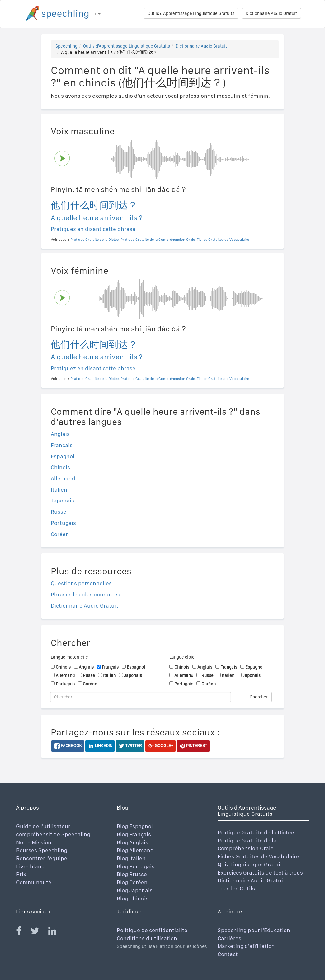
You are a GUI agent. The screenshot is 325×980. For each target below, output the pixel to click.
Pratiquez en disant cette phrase (93, 229)
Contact (228, 954)
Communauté (34, 882)
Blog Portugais (136, 866)
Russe (59, 512)
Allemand (63, 478)
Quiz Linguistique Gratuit (250, 864)
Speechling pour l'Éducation (254, 930)
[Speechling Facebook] (23, 932)
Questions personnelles (81, 583)
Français (62, 445)
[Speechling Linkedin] (56, 932)
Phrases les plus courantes (85, 594)
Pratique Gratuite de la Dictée (256, 832)
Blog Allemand (135, 850)
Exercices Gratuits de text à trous (260, 873)
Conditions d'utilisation (147, 938)
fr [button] (97, 14)
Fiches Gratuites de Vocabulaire (258, 856)
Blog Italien (131, 858)
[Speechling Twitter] (39, 932)
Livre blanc (30, 866)
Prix (21, 874)
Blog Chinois (133, 898)
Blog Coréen (132, 882)
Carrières (229, 938)
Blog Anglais (132, 842)
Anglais (60, 434)
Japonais (62, 500)
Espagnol (63, 456)
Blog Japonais (135, 890)
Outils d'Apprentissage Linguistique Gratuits (191, 13)
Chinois (60, 467)
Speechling (66, 46)
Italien (59, 490)
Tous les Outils (236, 888)
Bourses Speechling (42, 850)
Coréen (60, 534)
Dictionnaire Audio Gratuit (271, 13)
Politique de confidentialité (152, 930)
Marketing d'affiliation (246, 946)
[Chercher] (141, 697)
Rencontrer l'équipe (42, 858)
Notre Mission (34, 842)
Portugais (63, 523)
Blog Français (134, 834)
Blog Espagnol (135, 826)
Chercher (259, 697)
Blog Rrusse (132, 874)
